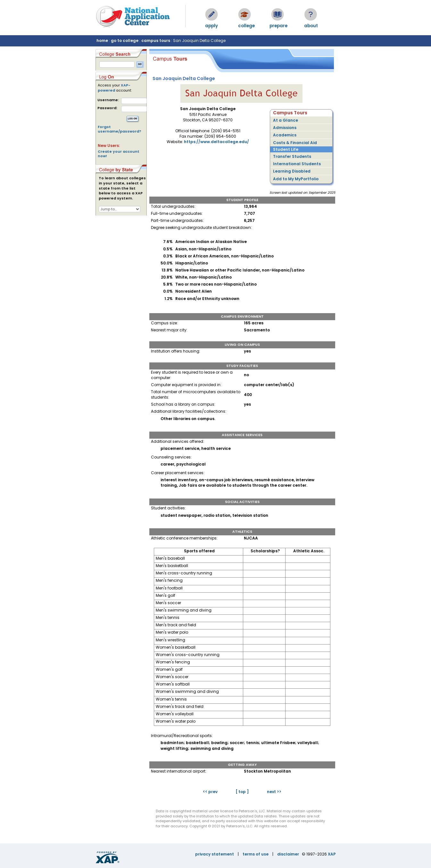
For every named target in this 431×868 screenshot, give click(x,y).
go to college (125, 41)
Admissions (285, 128)
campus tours (156, 41)
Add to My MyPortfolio (296, 179)
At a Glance (286, 120)
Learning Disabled (292, 171)
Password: (107, 108)
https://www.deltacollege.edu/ (216, 142)
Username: (108, 100)
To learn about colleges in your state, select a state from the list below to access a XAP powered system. (122, 188)
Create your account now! (119, 154)
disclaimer (288, 854)
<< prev (210, 792)
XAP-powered (114, 88)
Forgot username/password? (120, 129)
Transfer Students (292, 156)
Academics (285, 135)
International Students (297, 164)
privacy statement (215, 854)
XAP (332, 854)
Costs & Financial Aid (295, 143)
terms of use (256, 854)
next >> (274, 792)
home (102, 41)
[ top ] (242, 792)
